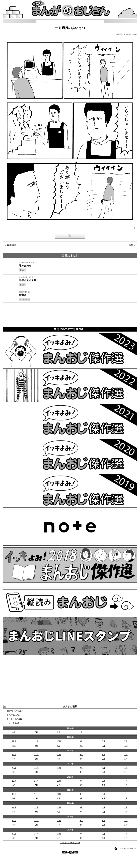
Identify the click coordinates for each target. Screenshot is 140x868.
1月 (81, 732)
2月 (59, 732)
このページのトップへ (127, 848)
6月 (14, 746)
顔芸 (131, 245)
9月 (81, 741)
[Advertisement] (70, 314)
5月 (37, 746)
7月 (126, 741)
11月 (36, 741)
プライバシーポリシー (70, 843)
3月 (37, 732)
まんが (10, 715)
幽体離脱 (12, 245)
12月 (14, 741)
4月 (14, 732)
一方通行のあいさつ (70, 28)
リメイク (11, 723)
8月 (104, 741)
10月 (59, 741)
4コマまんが (12, 711)
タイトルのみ (13, 719)
